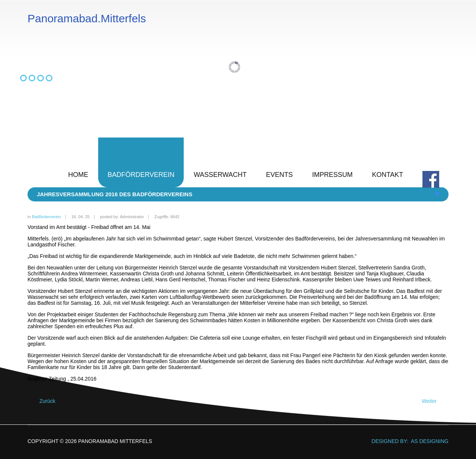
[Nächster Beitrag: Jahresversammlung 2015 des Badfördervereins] (432, 401)
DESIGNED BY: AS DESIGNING (407, 441)
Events (279, 175)
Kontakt (387, 175)
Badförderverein (141, 175)
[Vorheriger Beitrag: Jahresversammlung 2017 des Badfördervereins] (44, 401)
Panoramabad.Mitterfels (87, 19)
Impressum (332, 175)
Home (78, 175)
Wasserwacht (220, 175)
